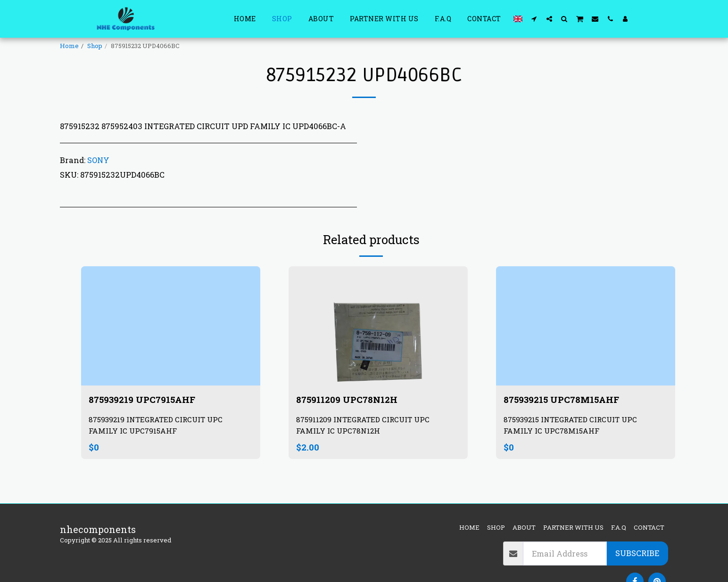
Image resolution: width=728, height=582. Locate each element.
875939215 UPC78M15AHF (565, 400)
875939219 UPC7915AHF (145, 400)
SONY (98, 160)
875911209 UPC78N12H (350, 400)
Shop (95, 46)
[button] (534, 19)
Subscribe (637, 553)
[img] (171, 326)
